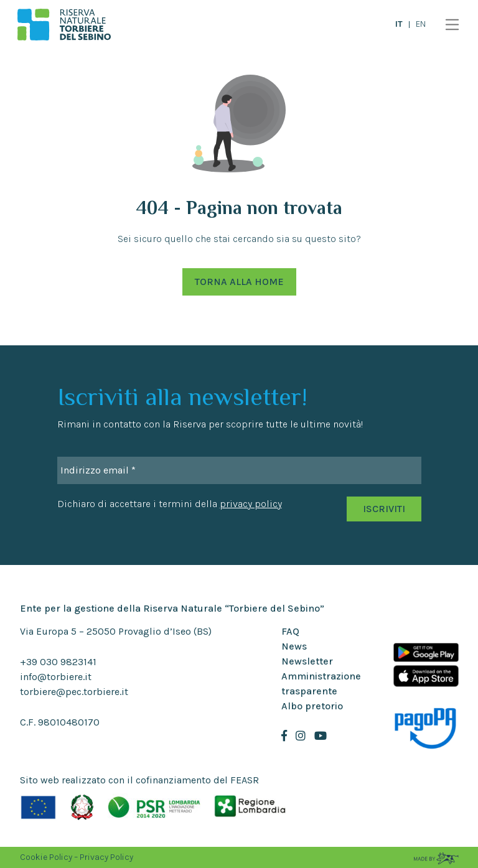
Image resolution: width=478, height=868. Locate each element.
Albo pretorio (312, 706)
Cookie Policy (46, 857)
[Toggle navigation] (449, 25)
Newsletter (307, 661)
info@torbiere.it (56, 677)
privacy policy (251, 504)
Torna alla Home (239, 282)
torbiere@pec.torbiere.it (74, 692)
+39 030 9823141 (58, 662)
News (294, 646)
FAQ (290, 631)
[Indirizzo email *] (239, 470)
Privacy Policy (106, 857)
